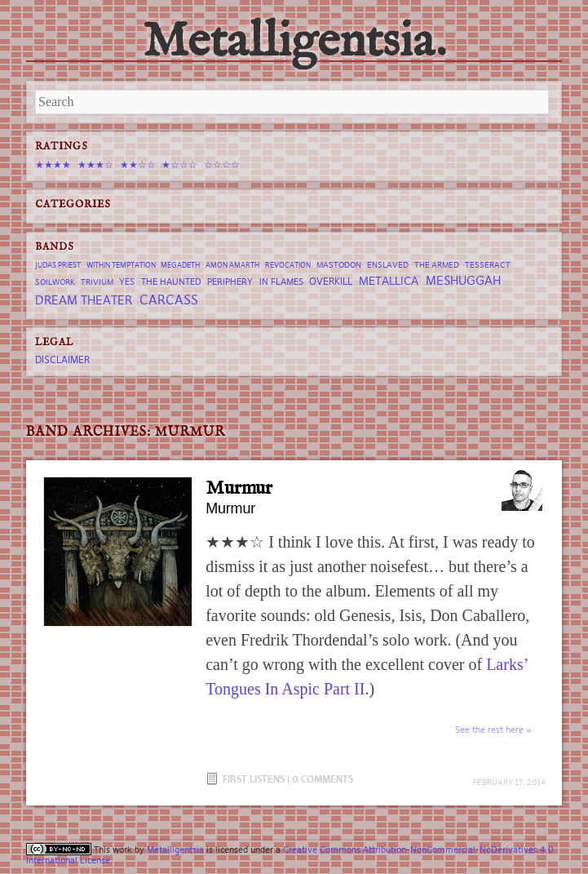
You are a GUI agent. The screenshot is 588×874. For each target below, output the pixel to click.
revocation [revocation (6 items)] (288, 265)
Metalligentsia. (294, 42)
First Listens (254, 779)
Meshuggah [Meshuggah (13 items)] (463, 280)
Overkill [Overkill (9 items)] (331, 281)
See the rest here (489, 730)
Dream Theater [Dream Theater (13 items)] (84, 300)
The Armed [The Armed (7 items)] (437, 265)
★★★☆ (95, 164)
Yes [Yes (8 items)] (127, 282)
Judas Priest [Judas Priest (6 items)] (58, 265)
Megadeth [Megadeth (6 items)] (180, 265)
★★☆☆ (138, 164)
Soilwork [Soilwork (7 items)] (55, 282)
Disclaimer (62, 359)
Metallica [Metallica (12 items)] (389, 281)
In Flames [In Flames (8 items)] (281, 282)
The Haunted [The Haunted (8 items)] (171, 282)
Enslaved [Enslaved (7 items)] (388, 265)
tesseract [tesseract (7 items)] (488, 265)
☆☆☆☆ (222, 164)
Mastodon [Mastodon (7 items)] (339, 265)
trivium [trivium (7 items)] (97, 282)
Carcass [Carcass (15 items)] (169, 299)
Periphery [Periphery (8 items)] (230, 282)
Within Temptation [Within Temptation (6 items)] (121, 265)
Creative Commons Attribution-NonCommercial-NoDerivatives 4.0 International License (290, 855)
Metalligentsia (175, 850)
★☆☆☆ (179, 164)
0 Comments (323, 779)
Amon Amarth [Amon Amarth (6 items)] (232, 265)
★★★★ (53, 164)
